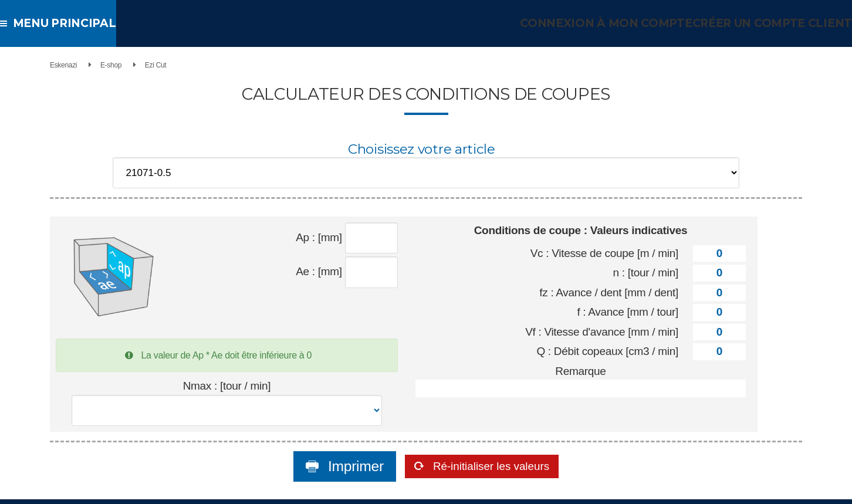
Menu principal (60, 23)
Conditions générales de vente (464, 490)
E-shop (135, 65)
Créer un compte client (776, 23)
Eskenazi (87, 65)
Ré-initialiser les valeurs (491, 440)
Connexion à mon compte (618, 23)
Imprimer (331, 440)
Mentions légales (540, 490)
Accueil (403, 490)
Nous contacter (594, 490)
